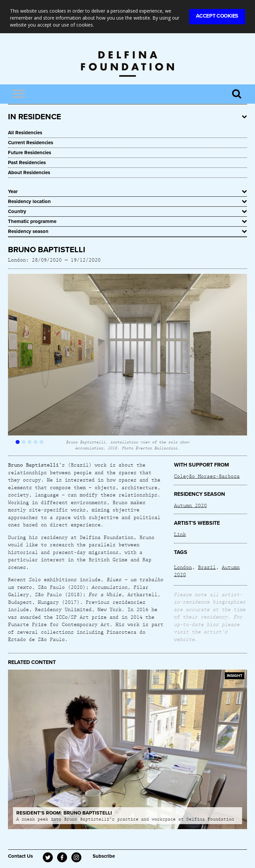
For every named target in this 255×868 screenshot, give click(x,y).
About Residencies (29, 172)
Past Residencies (27, 163)
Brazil (207, 567)
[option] (127, 362)
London (183, 567)
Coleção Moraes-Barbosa (207, 476)
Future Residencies (30, 153)
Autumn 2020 (190, 505)
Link (180, 534)
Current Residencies (31, 143)
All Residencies (25, 133)
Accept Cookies (217, 16)
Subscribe (104, 856)
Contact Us (20, 856)
